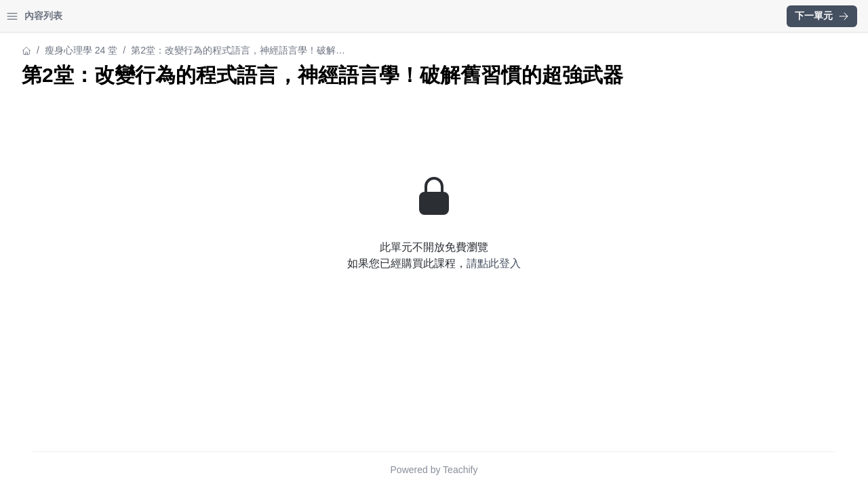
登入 (140, 16)
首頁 (28, 16)
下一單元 (822, 16)
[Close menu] (220, 16)
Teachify (579, 470)
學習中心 (84, 16)
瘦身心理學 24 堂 (47, 50)
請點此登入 (612, 288)
